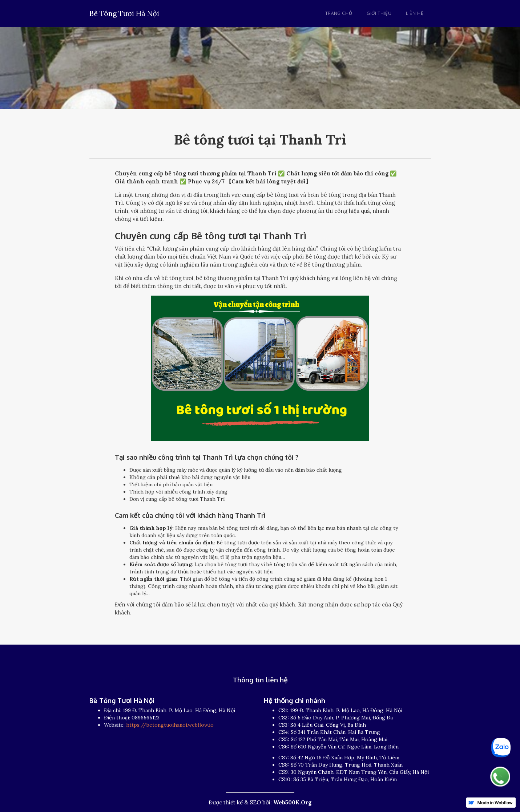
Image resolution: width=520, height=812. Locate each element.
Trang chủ (339, 13)
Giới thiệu (379, 13)
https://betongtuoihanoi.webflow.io (170, 725)
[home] (124, 12)
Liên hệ (415, 13)
